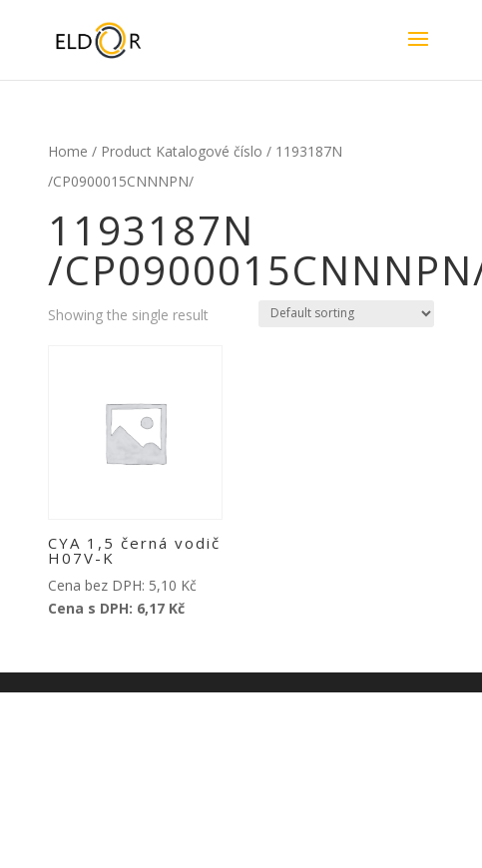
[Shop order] (346, 314)
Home (68, 151)
